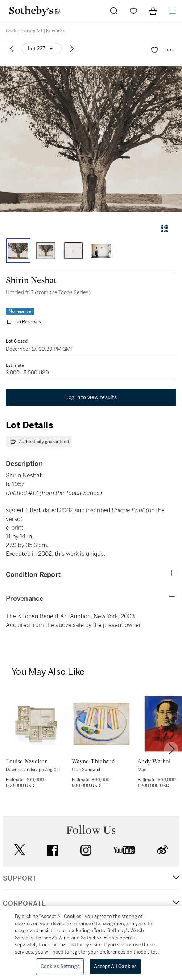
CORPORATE (24, 903)
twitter (20, 850)
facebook (53, 850)
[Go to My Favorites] (133, 11)
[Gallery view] (165, 228)
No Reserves (28, 322)
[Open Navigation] (173, 11)
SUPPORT (20, 878)
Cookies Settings (60, 966)
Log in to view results (91, 397)
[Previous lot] (12, 49)
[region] (91, 943)
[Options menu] (42, 49)
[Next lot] (72, 49)
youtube (124, 850)
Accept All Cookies (115, 966)
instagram (86, 850)
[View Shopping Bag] (153, 11)
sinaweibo (162, 850)
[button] (91, 139)
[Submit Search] (114, 11)
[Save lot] (154, 50)
